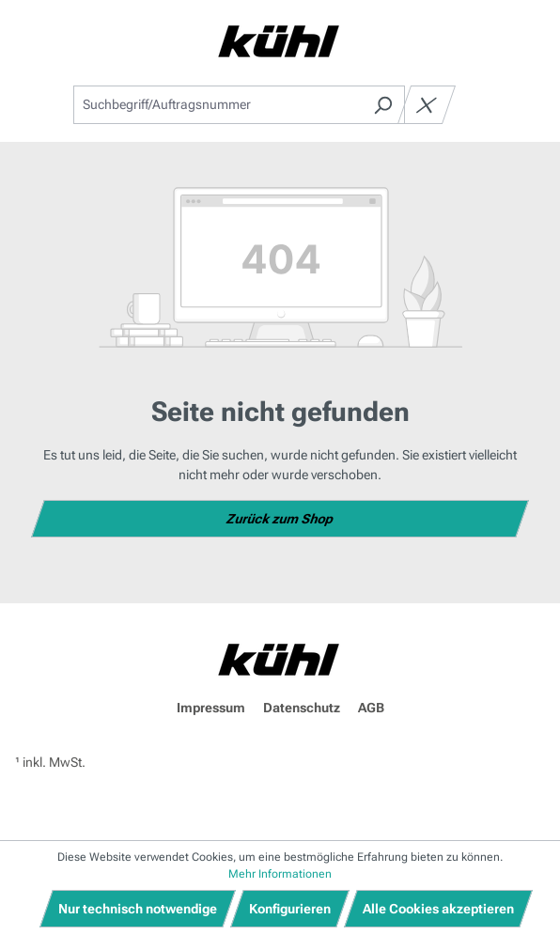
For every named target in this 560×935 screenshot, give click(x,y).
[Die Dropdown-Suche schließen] (427, 105)
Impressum (211, 708)
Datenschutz (302, 708)
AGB (371, 708)
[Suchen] (383, 105)
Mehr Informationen (280, 874)
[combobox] (218, 105)
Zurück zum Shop (280, 519)
